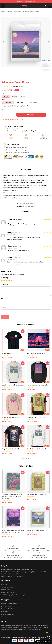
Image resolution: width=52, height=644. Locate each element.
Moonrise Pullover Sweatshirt (11, 417)
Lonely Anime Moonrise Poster (36, 353)
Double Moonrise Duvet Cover (36, 530)
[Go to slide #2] (31, 74)
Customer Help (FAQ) (8, 614)
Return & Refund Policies (9, 609)
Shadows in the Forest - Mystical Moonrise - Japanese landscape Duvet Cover (12, 496)
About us (4, 584)
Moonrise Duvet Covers (31, 12)
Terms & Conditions (7, 587)
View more (26, 458)
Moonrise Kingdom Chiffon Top (36, 417)
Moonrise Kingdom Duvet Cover (36, 494)
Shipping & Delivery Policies (9, 604)
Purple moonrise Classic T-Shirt (11, 449)
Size (4, 99)
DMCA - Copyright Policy (8, 592)
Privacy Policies (6, 590)
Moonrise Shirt (7, 353)
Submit (5, 317)
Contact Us (5, 612)
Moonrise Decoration (14, 12)
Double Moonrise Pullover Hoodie (37, 449)
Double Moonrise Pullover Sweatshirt (13, 385)
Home (3, 12)
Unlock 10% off (48, 636)
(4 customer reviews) (17, 86)
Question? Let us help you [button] (43, 642)
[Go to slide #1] (21, 74)
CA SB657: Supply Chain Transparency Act (14, 595)
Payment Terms (6, 606)
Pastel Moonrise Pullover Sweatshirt (38, 385)
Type (4, 93)
